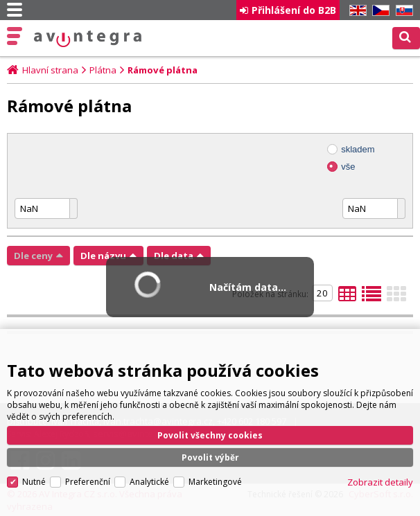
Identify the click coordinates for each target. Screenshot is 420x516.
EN (356, 11)
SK (402, 11)
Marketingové (215, 482)
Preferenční (88, 482)
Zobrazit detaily (380, 482)
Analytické (149, 482)
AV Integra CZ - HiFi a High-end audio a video (88, 39)
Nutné (34, 482)
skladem (358, 149)
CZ (378, 11)
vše (348, 167)
